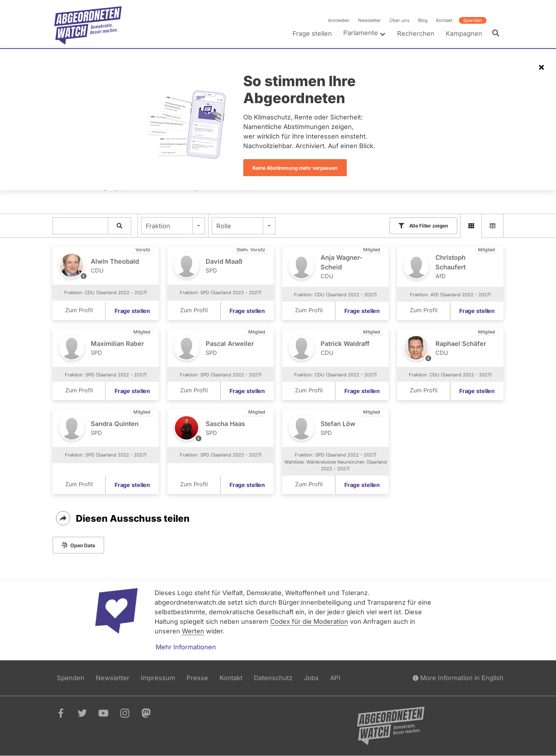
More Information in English (458, 678)
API (335, 678)
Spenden (473, 20)
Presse (197, 678)
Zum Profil (79, 310)
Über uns (399, 20)
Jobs (311, 678)
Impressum (158, 678)
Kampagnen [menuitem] (464, 33)
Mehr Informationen (186, 647)
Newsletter (369, 20)
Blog (423, 20)
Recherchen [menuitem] (416, 33)
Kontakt (444, 20)
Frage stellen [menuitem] (312, 33)
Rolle (224, 226)
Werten (193, 631)
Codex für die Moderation (309, 621)
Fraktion (158, 226)
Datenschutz (273, 678)
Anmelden (339, 20)
